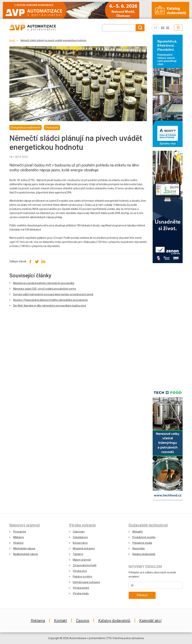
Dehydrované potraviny (86, 582)
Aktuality (138, 532)
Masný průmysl (82, 560)
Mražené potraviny (84, 548)
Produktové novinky (144, 537)
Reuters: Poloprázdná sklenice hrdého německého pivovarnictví (50, 300)
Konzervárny (80, 543)
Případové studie (142, 543)
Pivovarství (20, 532)
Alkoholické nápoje (24, 548)
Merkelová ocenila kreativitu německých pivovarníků (44, 283)
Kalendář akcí (150, 621)
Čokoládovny (80, 537)
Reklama (38, 621)
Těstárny (78, 554)
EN (163, 28)
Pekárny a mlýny (82, 577)
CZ (155, 28)
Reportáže (139, 548)
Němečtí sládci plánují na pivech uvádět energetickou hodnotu (53, 40)
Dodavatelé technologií (148, 525)
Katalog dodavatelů (144, 554)
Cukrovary (79, 532)
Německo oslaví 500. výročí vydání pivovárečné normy (45, 289)
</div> (168, 325)
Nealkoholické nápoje (26, 554)
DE (168, 28)
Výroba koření (81, 588)
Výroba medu (81, 593)
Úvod (12, 40)
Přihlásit (142, 595)
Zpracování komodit (85, 565)
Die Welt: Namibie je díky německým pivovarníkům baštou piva (49, 306)
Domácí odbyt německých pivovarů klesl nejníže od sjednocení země (53, 294)
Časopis (83, 621)
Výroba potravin (82, 525)
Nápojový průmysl (25, 525)
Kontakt (60, 621)
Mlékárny (19, 537)
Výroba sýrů (80, 571)
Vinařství (18, 543)
